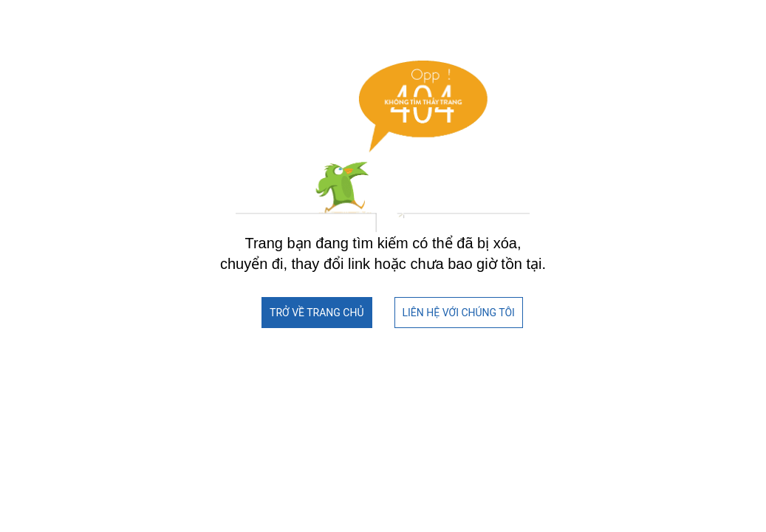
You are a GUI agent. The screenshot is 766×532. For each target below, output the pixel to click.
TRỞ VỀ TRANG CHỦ (317, 313)
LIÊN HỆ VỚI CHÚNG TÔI (459, 313)
